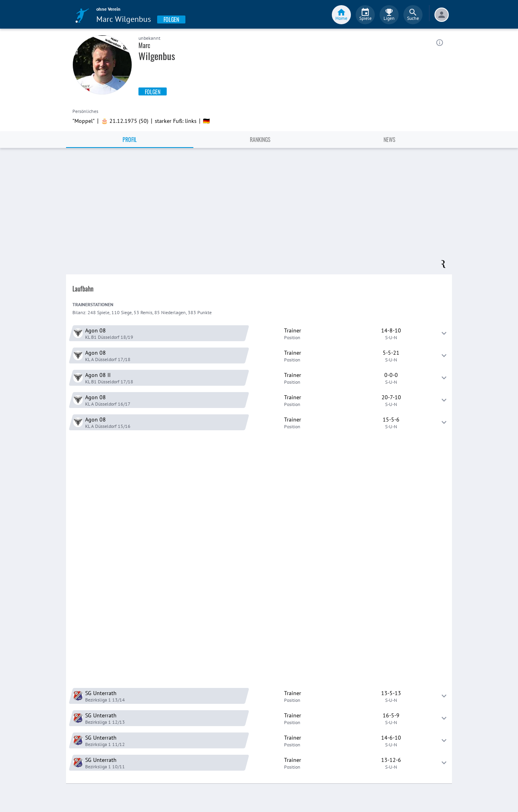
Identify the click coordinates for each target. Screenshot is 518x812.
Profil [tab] (130, 139)
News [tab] (389, 139)
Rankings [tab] (260, 139)
